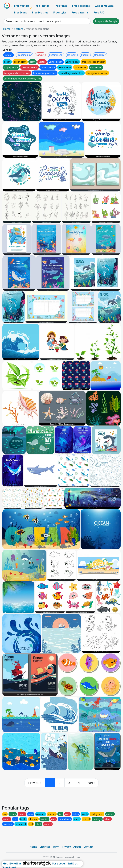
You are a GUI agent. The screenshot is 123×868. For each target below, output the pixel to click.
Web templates (104, 6)
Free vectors (22, 6)
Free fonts (61, 6)
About (77, 847)
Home (7, 29)
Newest (40, 55)
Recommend (56, 55)
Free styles (60, 12)
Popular (85, 55)
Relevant (72, 55)
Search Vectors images (19, 21)
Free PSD (99, 12)
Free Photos (42, 6)
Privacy (66, 847)
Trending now (24, 55)
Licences (45, 847)
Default (8, 55)
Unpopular (100, 55)
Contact (88, 847)
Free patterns (80, 12)
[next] (91, 783)
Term (56, 847)
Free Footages (81, 6)
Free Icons (20, 12)
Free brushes (40, 12)
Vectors (18, 29)
